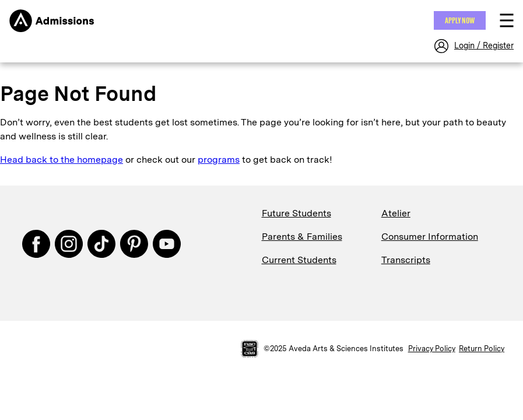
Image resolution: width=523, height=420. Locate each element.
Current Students (299, 260)
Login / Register (484, 45)
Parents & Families (302, 237)
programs (219, 160)
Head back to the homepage (62, 160)
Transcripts (406, 260)
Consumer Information (430, 237)
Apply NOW (460, 20)
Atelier (396, 213)
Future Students (296, 213)
